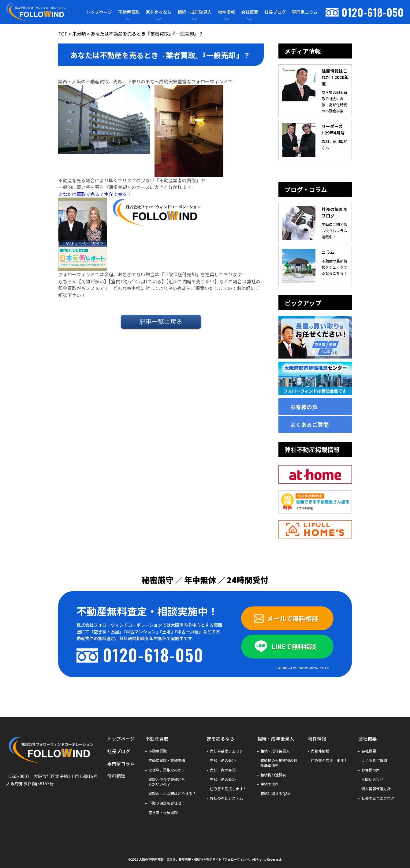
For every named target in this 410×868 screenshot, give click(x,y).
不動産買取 (129, 12)
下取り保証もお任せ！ (167, 803)
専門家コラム (305, 12)
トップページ (99, 12)
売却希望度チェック (226, 751)
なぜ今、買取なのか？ (167, 770)
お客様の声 (304, 407)
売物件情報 (320, 751)
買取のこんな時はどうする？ (172, 794)
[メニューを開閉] (129, 19)
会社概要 (250, 12)
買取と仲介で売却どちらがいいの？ (167, 782)
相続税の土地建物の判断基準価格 (279, 763)
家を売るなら (158, 12)
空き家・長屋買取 (163, 813)
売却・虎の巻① (223, 760)
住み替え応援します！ (228, 789)
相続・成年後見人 (195, 12)
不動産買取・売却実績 (167, 760)
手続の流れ (270, 784)
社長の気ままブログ (378, 798)
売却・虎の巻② (223, 770)
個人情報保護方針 (376, 789)
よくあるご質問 (309, 425)
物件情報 (226, 12)
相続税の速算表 (273, 775)
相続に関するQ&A (275, 794)
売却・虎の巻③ (223, 779)
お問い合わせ (372, 779)
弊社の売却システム (226, 798)
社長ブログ (275, 12)
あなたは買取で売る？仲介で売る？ (95, 194)
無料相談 (116, 776)
